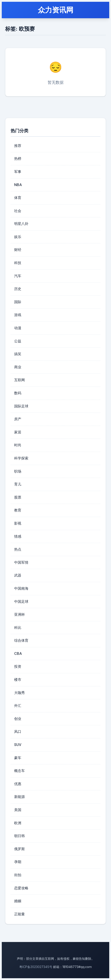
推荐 (18, 146)
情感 (18, 536)
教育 (18, 510)
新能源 (19, 797)
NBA (18, 185)
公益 (18, 341)
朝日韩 (19, 836)
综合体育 (21, 640)
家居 (18, 432)
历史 (18, 289)
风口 (18, 731)
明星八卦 (21, 224)
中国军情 (21, 562)
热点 (18, 549)
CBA (18, 653)
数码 (18, 393)
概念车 (19, 771)
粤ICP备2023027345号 (36, 967)
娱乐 (18, 237)
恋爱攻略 (21, 888)
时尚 (18, 445)
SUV (18, 745)
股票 (18, 497)
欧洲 (18, 823)
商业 (18, 367)
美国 (18, 810)
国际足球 (21, 406)
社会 (18, 211)
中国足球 (21, 601)
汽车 (18, 276)
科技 (18, 263)
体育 (18, 198)
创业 (18, 719)
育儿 (18, 484)
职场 (18, 471)
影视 (18, 523)
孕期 (18, 862)
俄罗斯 (19, 849)
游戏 (18, 315)
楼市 (18, 679)
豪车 (18, 758)
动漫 (18, 328)
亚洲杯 (19, 614)
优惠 (18, 784)
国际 (18, 302)
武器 (18, 575)
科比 (18, 627)
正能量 (19, 914)
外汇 (18, 705)
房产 (18, 419)
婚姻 (18, 901)
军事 (18, 172)
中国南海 (21, 588)
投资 (18, 666)
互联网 (19, 380)
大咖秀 (19, 693)
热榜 (18, 158)
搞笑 (18, 354)
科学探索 (21, 458)
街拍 (18, 875)
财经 (18, 250)
